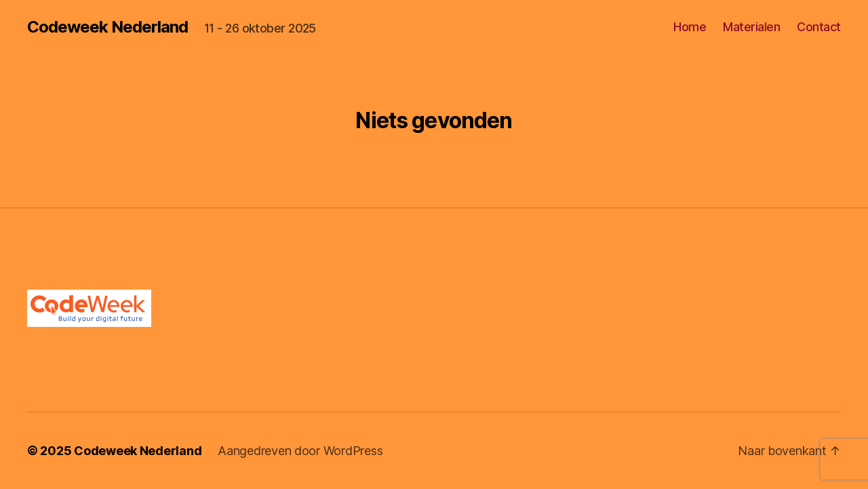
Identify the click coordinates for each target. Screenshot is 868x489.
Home (690, 27)
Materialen (751, 27)
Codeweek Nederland (107, 27)
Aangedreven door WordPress (300, 451)
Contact (819, 27)
